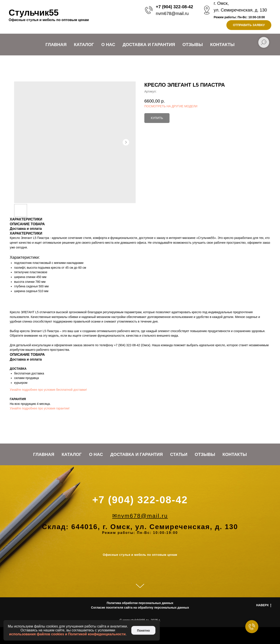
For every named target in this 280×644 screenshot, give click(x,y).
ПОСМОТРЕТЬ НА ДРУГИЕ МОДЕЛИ (171, 106)
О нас (108, 45)
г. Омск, (221, 3)
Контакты (222, 45)
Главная (56, 45)
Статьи (179, 454)
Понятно (143, 631)
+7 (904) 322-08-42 (175, 7)
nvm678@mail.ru (172, 13)
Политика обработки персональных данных (140, 603)
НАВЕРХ (264, 605)
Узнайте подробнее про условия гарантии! (40, 408)
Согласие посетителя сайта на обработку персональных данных (140, 608)
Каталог (84, 45)
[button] (249, 25)
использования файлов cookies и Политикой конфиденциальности (67, 634)
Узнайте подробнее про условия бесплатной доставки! (48, 390)
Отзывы (193, 45)
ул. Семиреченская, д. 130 (240, 10)
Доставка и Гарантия (149, 45)
